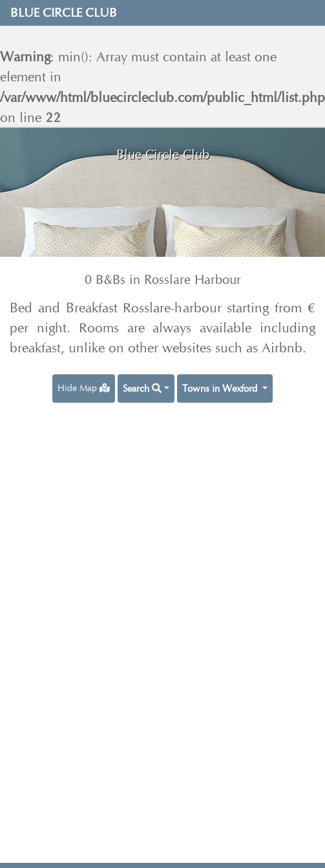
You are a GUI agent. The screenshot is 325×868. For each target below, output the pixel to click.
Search (142, 389)
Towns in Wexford (221, 389)
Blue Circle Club (64, 13)
